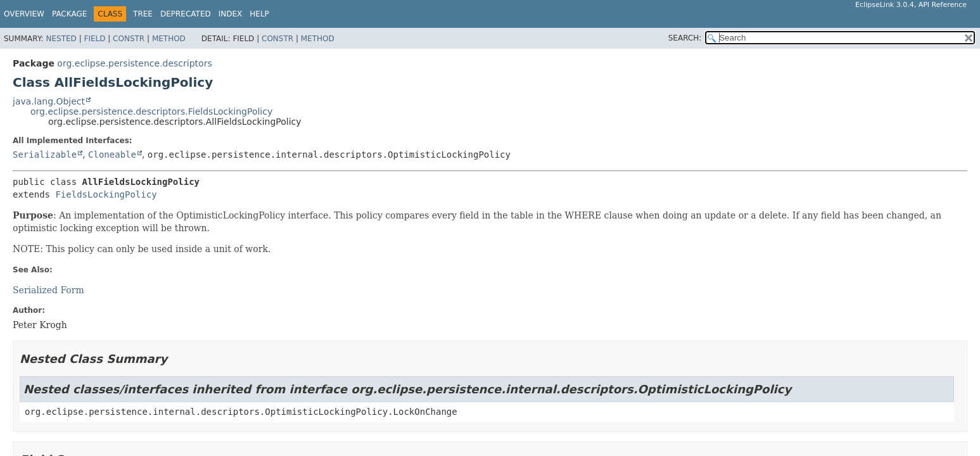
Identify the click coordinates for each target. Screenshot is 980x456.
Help (259, 14)
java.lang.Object (49, 101)
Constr (129, 39)
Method (169, 39)
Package (69, 14)
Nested (61, 39)
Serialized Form (48, 290)
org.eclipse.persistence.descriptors (134, 63)
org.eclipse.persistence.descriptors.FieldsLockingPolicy (151, 111)
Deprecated (186, 14)
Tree (143, 14)
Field (94, 39)
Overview (24, 14)
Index (231, 14)
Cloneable (112, 155)
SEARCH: (685, 38)
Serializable (45, 155)
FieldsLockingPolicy (106, 194)
